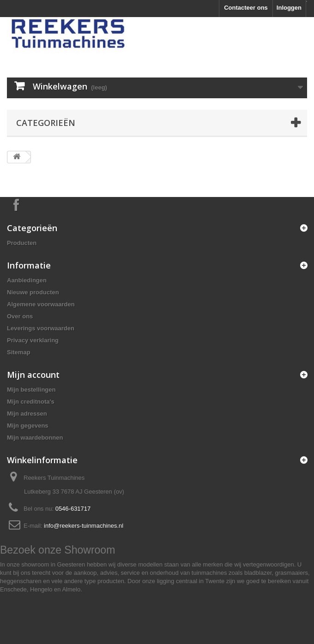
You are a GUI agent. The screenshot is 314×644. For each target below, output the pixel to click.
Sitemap (19, 352)
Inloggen (289, 8)
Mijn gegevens (28, 426)
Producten (22, 243)
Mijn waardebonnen (35, 438)
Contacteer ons (246, 8)
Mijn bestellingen (31, 390)
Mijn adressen (27, 414)
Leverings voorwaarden (41, 328)
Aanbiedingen (27, 280)
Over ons (20, 316)
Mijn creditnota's (31, 402)
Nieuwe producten (33, 292)
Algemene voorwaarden (41, 304)
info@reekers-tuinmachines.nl (84, 526)
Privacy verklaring (33, 340)
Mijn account (33, 375)
